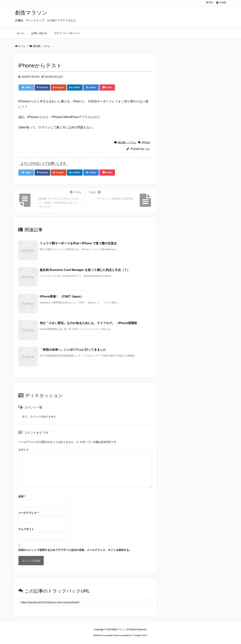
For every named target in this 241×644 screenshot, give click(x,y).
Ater (147, 149)
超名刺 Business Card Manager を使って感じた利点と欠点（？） (85, 270)
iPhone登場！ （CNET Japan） (62, 296)
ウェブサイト (26, 529)
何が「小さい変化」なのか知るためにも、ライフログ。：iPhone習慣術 (88, 323)
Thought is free (140, 635)
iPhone (146, 142)
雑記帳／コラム (127, 142)
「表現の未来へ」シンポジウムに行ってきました (73, 350)
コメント (24, 450)
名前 (22, 496)
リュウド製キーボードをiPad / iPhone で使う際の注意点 (78, 243)
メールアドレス (28, 513)
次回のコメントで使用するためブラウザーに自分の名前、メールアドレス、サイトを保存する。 (75, 550)
